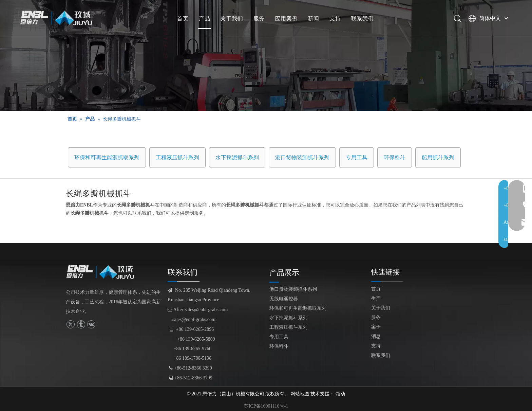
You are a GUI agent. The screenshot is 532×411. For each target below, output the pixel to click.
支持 (336, 19)
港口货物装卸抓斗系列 (302, 157)
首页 (184, 19)
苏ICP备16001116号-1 (266, 406)
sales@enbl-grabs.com (194, 319)
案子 (376, 327)
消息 (376, 336)
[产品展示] (266, 56)
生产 (376, 298)
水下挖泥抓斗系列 (237, 157)
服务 (260, 19)
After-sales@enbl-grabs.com (198, 310)
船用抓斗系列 (438, 157)
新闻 (315, 19)
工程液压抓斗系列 (177, 157)
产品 (206, 19)
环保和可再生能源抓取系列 (107, 157)
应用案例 (287, 19)
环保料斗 (395, 157)
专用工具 (357, 157)
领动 (340, 394)
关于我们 (233, 19)
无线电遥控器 (284, 299)
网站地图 (300, 394)
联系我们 (364, 19)
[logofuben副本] (103, 272)
